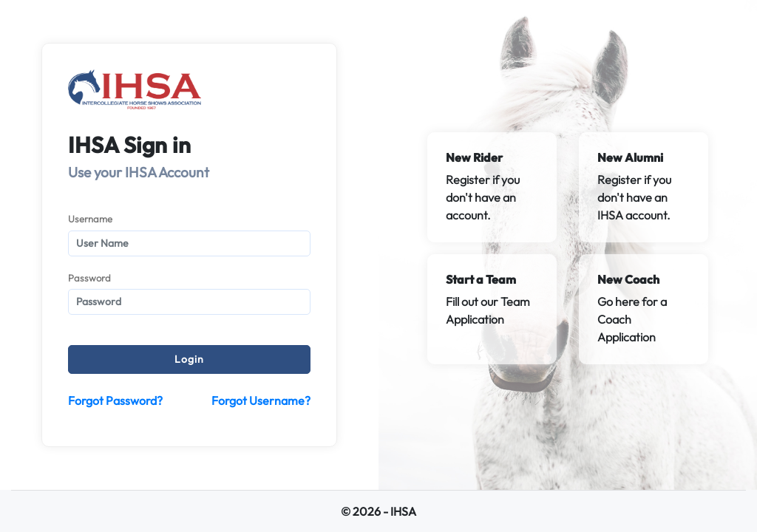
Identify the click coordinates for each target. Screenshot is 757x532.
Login (189, 359)
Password (89, 278)
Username (90, 219)
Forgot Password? (115, 400)
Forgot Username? (261, 400)
